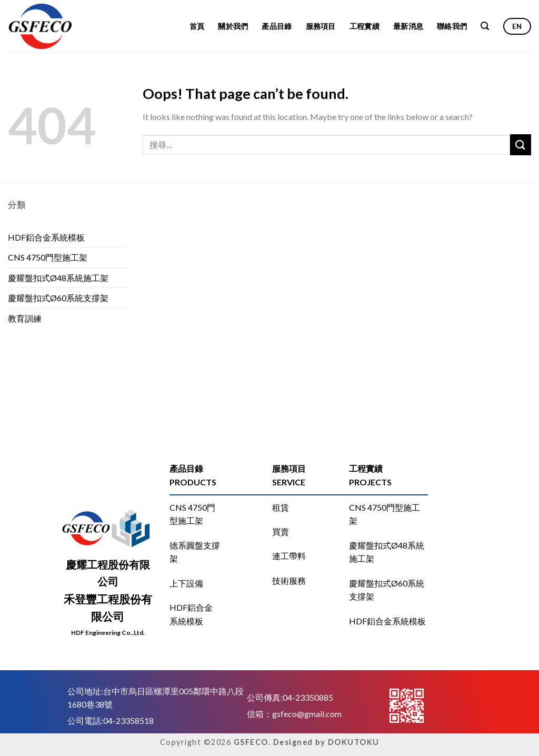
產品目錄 (277, 26)
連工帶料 (289, 556)
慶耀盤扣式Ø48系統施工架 (58, 278)
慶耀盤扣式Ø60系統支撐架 (58, 298)
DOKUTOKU (354, 742)
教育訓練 (25, 318)
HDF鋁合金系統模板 (46, 237)
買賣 (281, 531)
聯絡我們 (452, 26)
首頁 (197, 26)
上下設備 (186, 583)
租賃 (281, 507)
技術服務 (289, 580)
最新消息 (408, 26)
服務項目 (321, 26)
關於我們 (233, 26)
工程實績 (365, 26)
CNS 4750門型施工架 (48, 257)
